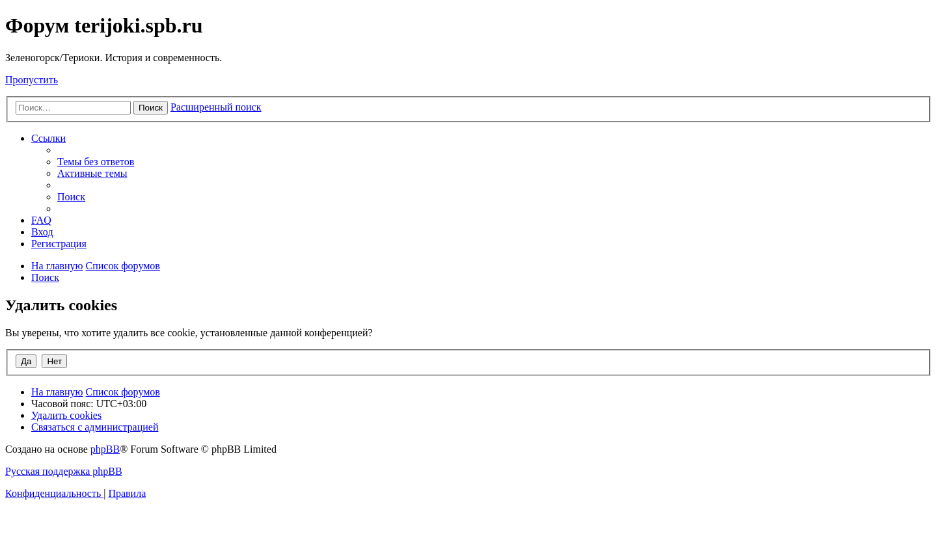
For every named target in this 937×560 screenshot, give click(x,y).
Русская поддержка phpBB (64, 471)
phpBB (105, 449)
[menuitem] (96, 162)
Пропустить (32, 80)
